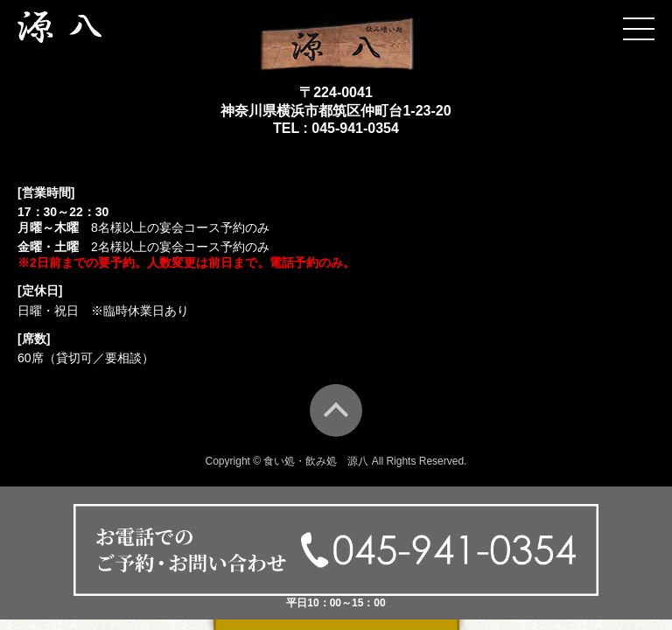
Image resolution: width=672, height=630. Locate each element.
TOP (336, 410)
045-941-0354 (355, 128)
